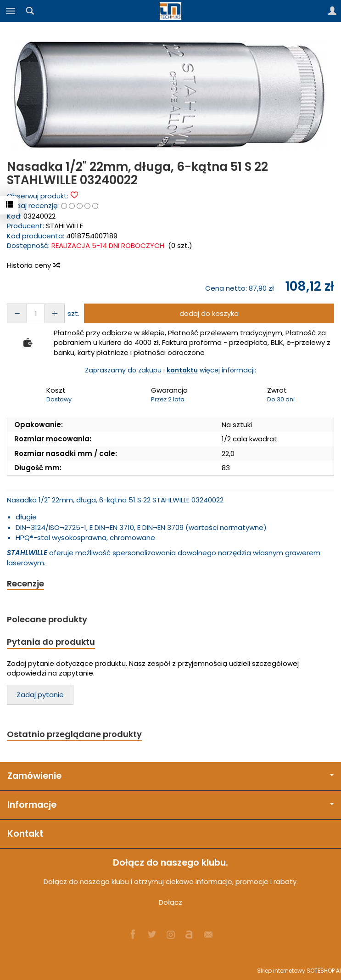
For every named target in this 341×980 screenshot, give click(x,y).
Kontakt (25, 834)
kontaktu (182, 370)
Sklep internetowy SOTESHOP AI (299, 971)
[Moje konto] (332, 11)
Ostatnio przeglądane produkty (74, 734)
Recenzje (25, 583)
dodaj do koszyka (209, 313)
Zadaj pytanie (40, 695)
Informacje (170, 805)
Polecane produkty (47, 619)
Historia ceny (33, 265)
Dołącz (170, 902)
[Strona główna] (171, 11)
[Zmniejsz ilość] (55, 313)
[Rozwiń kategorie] (11, 11)
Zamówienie (170, 776)
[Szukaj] (30, 11)
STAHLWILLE (64, 226)
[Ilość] (36, 313)
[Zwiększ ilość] (17, 313)
